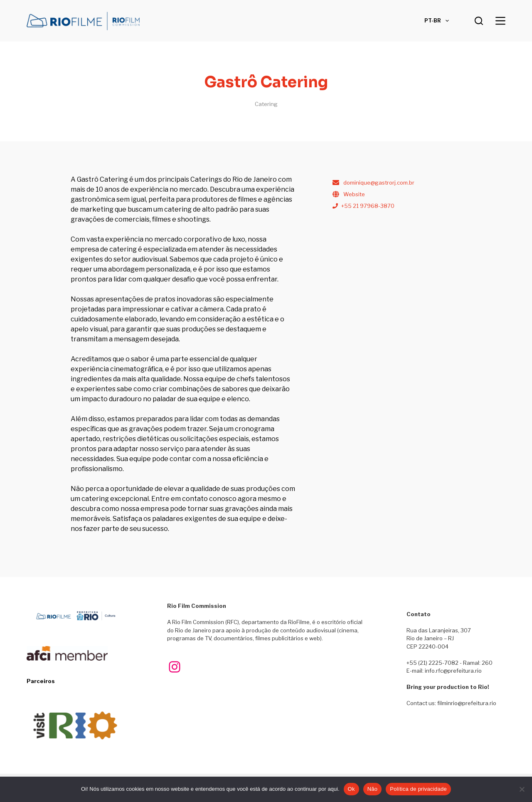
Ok (351, 789)
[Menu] (500, 21)
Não (373, 789)
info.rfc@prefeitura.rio (453, 671)
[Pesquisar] (479, 21)
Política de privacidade (418, 789)
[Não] (522, 789)
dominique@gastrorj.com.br (379, 183)
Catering (266, 104)
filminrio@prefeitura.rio (467, 703)
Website (354, 194)
